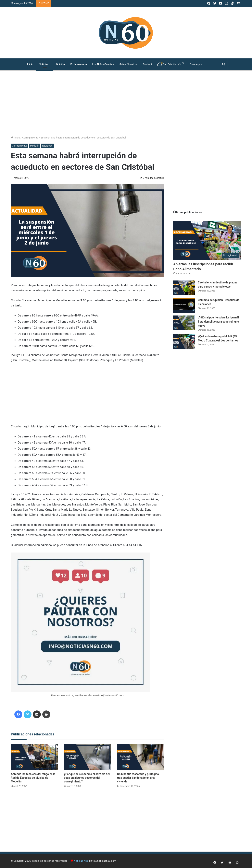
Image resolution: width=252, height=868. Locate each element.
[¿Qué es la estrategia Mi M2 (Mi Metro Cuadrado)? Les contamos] (184, 342)
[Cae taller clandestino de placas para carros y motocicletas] (184, 288)
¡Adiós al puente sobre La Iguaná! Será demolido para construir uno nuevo (218, 322)
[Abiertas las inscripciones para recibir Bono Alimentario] (207, 240)
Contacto (148, 64)
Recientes (47, 146)
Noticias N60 (81, 861)
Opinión (60, 64)
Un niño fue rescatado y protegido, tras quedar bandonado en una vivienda (138, 778)
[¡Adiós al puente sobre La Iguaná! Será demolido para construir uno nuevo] (184, 323)
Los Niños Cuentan (103, 64)
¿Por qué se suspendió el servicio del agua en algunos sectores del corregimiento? (87, 778)
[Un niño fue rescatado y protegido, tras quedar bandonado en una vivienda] (141, 757)
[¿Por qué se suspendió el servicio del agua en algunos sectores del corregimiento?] (88, 757)
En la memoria (78, 64)
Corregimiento (30, 138)
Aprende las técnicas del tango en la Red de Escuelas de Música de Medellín (33, 778)
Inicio (30, 64)
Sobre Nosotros (128, 64)
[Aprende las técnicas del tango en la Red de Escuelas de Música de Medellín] (34, 757)
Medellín (35, 146)
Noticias (44, 64)
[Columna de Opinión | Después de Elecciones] (184, 305)
